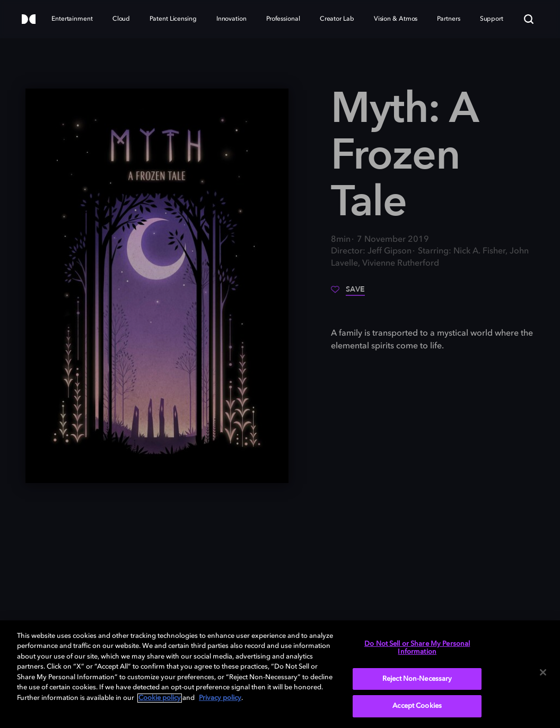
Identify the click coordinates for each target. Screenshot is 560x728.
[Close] (543, 672)
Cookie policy (160, 698)
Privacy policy (220, 698)
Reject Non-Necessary (417, 679)
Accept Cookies (417, 706)
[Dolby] (29, 20)
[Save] (348, 293)
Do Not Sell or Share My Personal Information (417, 648)
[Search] (529, 19)
